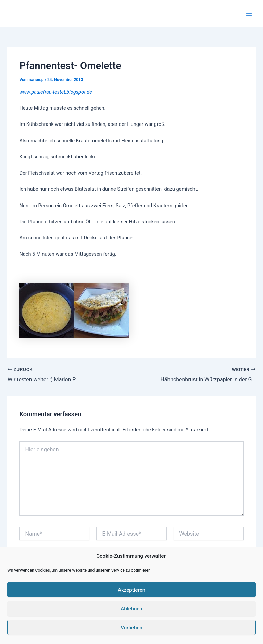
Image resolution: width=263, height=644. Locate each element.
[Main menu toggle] (249, 14)
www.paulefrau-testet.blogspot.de (55, 92)
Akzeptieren (131, 590)
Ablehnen (131, 609)
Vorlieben (131, 628)
